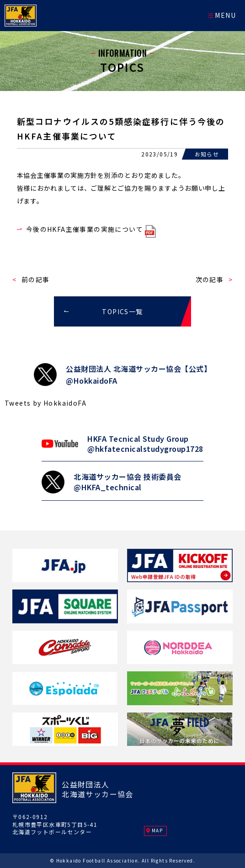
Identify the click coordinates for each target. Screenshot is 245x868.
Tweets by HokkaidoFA (45, 403)
